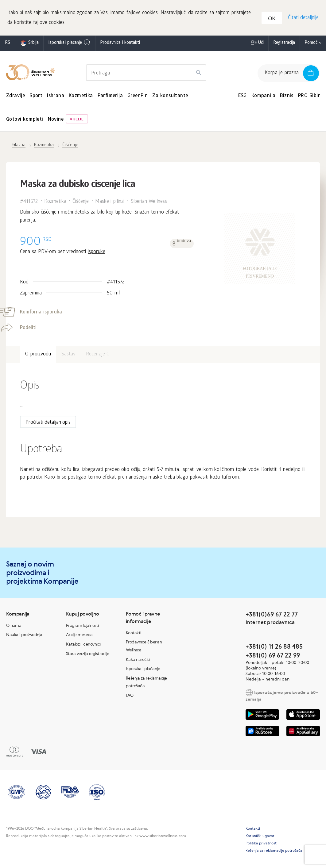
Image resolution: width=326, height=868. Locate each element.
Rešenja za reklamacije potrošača (274, 852)
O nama (14, 627)
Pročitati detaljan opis (48, 424)
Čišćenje (81, 203)
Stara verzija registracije (88, 655)
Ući (261, 44)
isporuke (97, 253)
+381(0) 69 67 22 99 (273, 656)
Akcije (77, 121)
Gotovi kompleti (25, 121)
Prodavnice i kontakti (120, 44)
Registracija (284, 44)
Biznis (287, 97)
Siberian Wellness (149, 203)
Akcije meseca (79, 636)
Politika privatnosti (262, 844)
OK (273, 19)
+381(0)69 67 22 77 (272, 615)
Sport (36, 97)
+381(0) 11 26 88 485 (274, 648)
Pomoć (311, 44)
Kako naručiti (138, 661)
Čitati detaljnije (303, 19)
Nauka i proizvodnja (24, 636)
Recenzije (98, 356)
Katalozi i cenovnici (83, 645)
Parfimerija (110, 97)
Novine (56, 121)
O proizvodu (38, 356)
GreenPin (138, 97)
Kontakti (134, 634)
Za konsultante (170, 97)
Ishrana (56, 97)
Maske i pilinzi (110, 203)
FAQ (130, 696)
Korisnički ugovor (260, 837)
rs (8, 44)
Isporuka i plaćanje (69, 44)
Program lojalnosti (82, 627)
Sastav (68, 356)
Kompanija (264, 97)
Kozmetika (81, 97)
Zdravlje (16, 97)
